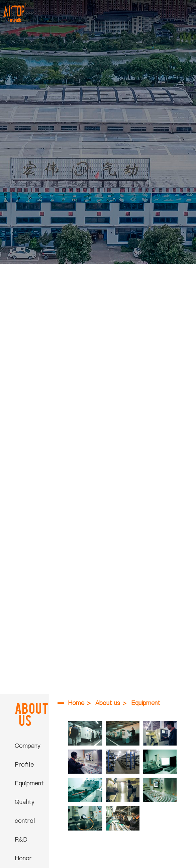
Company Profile (28, 755)
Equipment (29, 783)
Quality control (25, 811)
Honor (23, 858)
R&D (21, 839)
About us (108, 703)
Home (76, 703)
